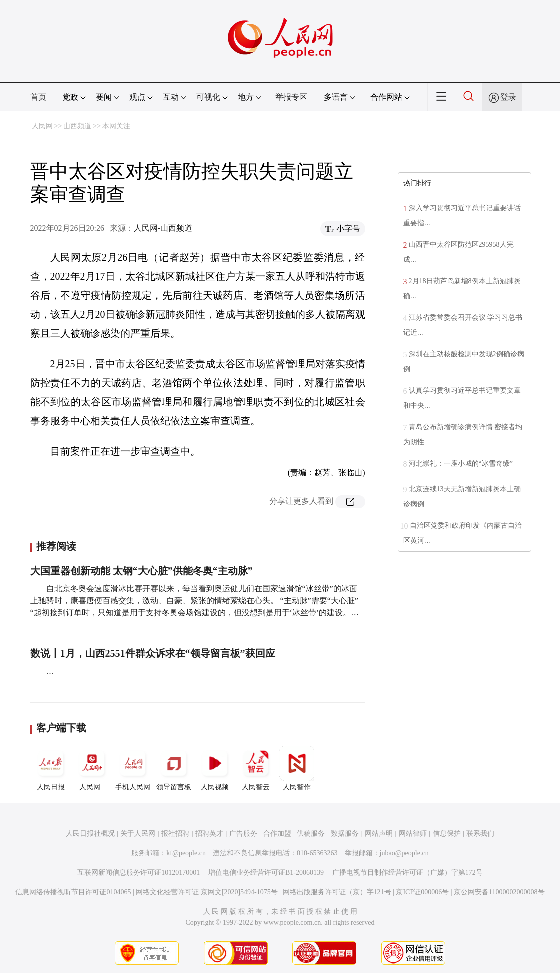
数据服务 (345, 833)
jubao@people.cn (404, 853)
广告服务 (243, 833)
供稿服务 (311, 833)
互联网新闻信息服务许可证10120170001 (139, 872)
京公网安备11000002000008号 (499, 892)
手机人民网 (133, 768)
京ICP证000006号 (422, 892)
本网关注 (116, 126)
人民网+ (92, 768)
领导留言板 (174, 768)
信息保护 (447, 833)
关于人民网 (138, 833)
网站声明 (379, 833)
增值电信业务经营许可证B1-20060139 (266, 872)
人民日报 (51, 768)
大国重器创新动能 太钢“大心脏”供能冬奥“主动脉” (142, 571)
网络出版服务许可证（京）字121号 (337, 892)
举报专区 (291, 97)
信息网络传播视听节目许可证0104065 (73, 892)
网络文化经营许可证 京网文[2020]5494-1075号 (207, 892)
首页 (38, 97)
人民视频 (215, 768)
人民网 (42, 126)
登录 (508, 97)
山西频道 (77, 126)
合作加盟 (277, 833)
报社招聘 (175, 833)
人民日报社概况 (90, 833)
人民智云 (256, 768)
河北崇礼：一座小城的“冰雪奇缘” (461, 464)
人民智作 (297, 768)
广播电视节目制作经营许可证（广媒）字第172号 (407, 872)
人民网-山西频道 (163, 228)
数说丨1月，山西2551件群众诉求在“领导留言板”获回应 (153, 653)
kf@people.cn (186, 853)
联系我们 (480, 833)
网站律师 (413, 833)
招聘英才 (209, 833)
